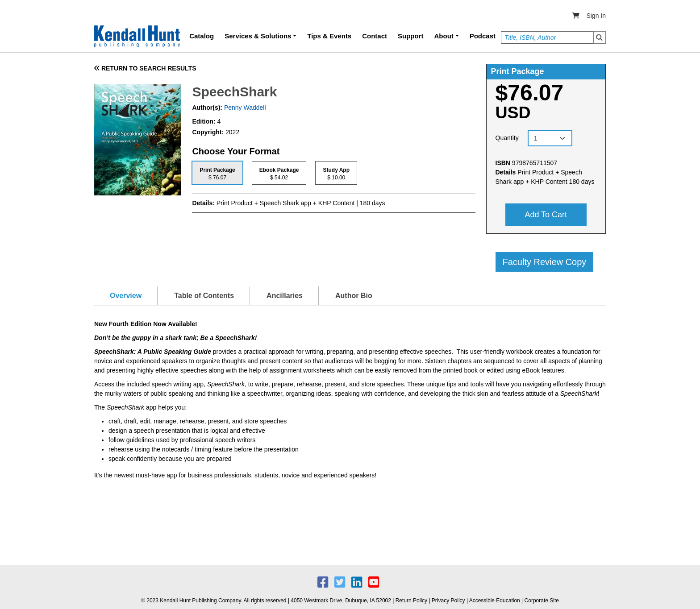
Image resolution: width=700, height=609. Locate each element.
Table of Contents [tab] (204, 296)
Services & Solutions (258, 36)
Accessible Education (495, 601)
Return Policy (411, 601)
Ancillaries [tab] (285, 296)
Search (600, 37)
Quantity (507, 138)
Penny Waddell (244, 108)
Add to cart (546, 215)
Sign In (596, 16)
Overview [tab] (126, 296)
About (444, 36)
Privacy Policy (448, 601)
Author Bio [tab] (354, 296)
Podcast (483, 36)
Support (411, 36)
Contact (375, 36)
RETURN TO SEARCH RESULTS (145, 68)
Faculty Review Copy (545, 262)
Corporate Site (542, 601)
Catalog (202, 36)
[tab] (217, 173)
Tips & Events (329, 36)
